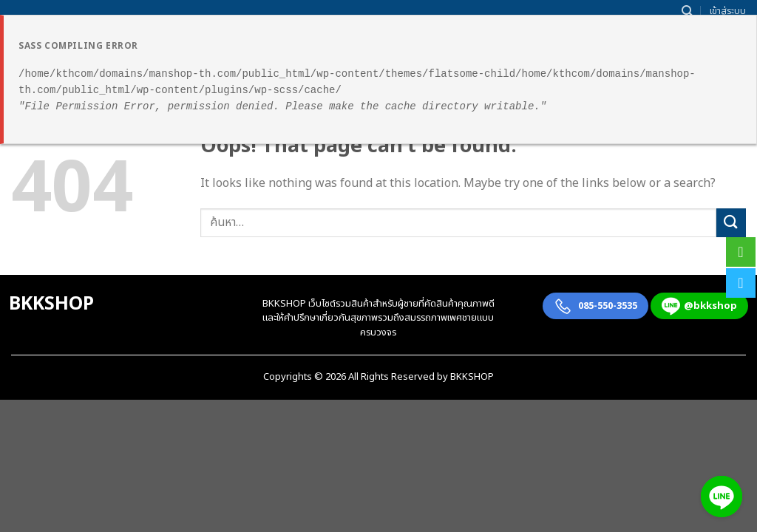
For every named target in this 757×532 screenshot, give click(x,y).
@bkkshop (699, 306)
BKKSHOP (51, 304)
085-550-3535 (595, 306)
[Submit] (731, 223)
